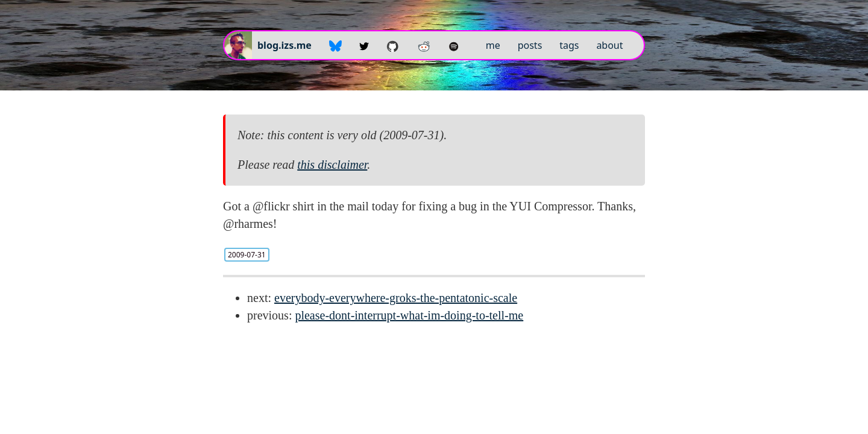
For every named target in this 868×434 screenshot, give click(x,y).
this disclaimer (332, 165)
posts (530, 45)
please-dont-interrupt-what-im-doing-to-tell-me (409, 315)
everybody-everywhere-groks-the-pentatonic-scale (396, 298)
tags (569, 45)
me (493, 45)
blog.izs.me (285, 45)
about (609, 45)
